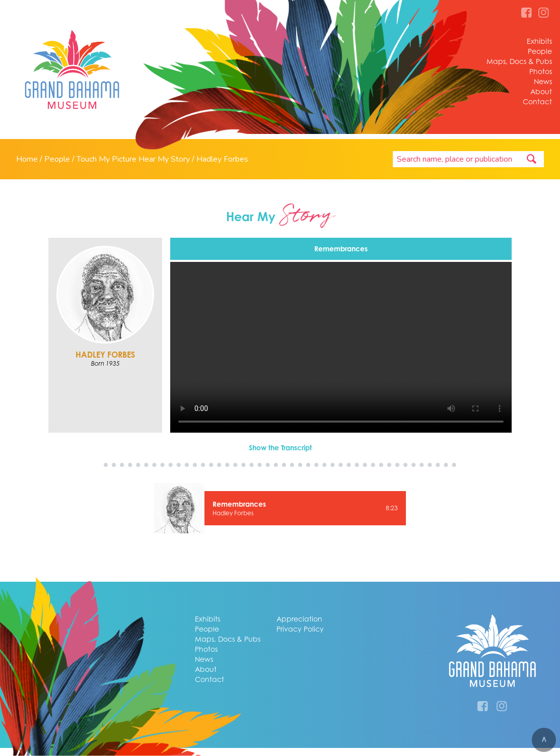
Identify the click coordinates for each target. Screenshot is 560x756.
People (540, 51)
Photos (541, 71)
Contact (537, 101)
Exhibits (539, 41)
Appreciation (299, 619)
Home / (30, 159)
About (541, 91)
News (543, 81)
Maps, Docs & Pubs (519, 61)
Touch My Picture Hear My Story (133, 159)
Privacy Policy (300, 629)
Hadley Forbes (222, 159)
